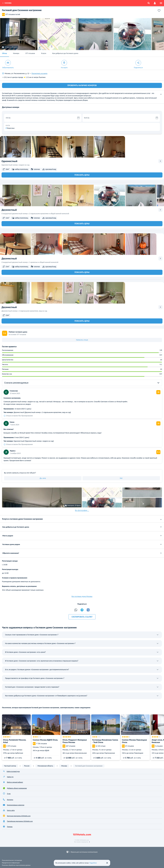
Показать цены (82, 175)
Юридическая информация (11, 863)
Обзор (4, 53)
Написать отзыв (82, 340)
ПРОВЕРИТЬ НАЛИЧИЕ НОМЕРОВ (82, 85)
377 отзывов (30, 53)
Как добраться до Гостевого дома (65, 53)
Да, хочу (43, 478)
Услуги (44, 53)
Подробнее (93, 863)
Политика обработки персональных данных (16, 865)
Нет (121, 478)
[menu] (161, 3)
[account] (155, 3)
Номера (16, 53)
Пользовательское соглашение (12, 860)
